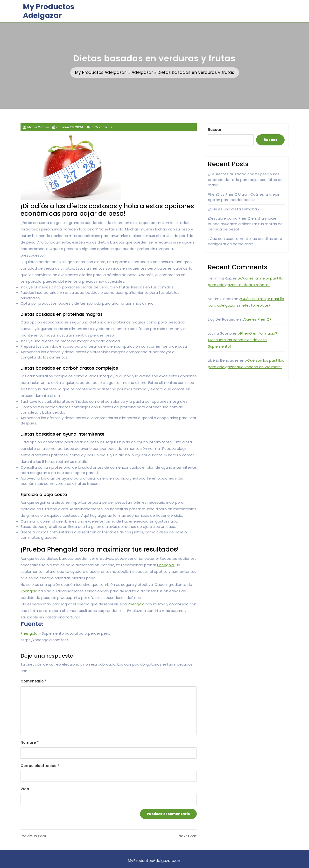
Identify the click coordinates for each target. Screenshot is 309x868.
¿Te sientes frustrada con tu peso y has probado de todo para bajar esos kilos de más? (245, 179)
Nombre (30, 742)
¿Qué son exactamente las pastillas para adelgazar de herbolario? (245, 241)
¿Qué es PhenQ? (257, 319)
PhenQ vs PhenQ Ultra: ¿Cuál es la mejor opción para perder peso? (244, 197)
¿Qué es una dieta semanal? (234, 209)
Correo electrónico (40, 766)
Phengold (166, 565)
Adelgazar (142, 72)
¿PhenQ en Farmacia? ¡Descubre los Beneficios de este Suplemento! (242, 340)
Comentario (34, 681)
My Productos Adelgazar (49, 11)
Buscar (215, 130)
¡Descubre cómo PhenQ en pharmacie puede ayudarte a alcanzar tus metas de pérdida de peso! (245, 224)
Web (25, 789)
